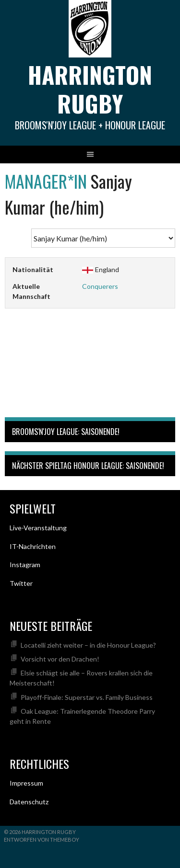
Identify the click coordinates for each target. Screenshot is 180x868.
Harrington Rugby (90, 89)
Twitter (21, 583)
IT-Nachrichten (33, 546)
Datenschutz (29, 802)
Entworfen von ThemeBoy (42, 839)
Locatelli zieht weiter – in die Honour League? (88, 645)
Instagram (25, 565)
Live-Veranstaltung (38, 528)
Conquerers (100, 286)
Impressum (26, 783)
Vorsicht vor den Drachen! (60, 659)
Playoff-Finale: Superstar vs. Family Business (87, 697)
